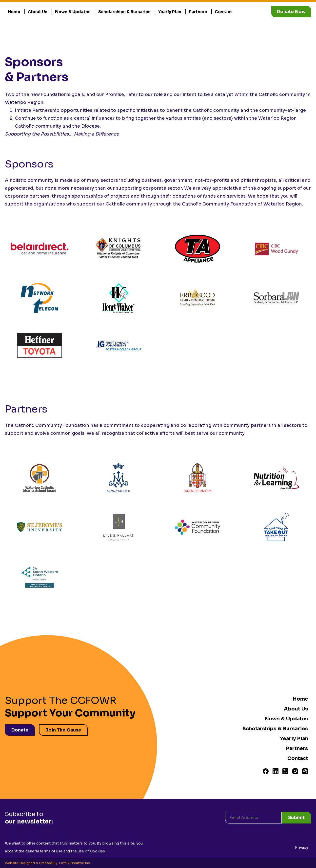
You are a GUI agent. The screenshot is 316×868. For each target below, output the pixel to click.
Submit (296, 818)
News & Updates (73, 12)
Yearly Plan (170, 12)
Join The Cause (63, 730)
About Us (38, 12)
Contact (223, 12)
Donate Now (291, 12)
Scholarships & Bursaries (124, 12)
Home (14, 12)
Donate (20, 730)
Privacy (302, 847)
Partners (198, 12)
